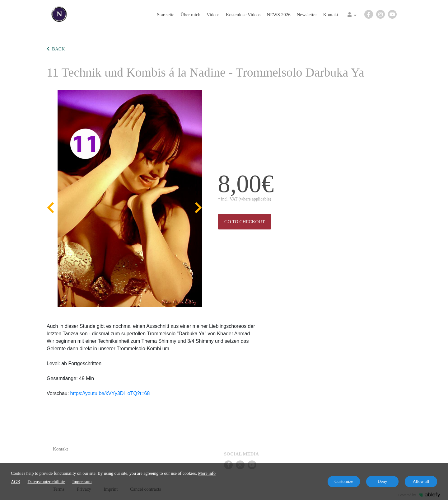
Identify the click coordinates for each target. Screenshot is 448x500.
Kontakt (331, 15)
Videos (213, 15)
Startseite (166, 15)
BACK (56, 49)
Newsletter (307, 15)
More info (207, 473)
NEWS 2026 (278, 15)
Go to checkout (245, 222)
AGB (16, 482)
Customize (344, 481)
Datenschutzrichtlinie (46, 482)
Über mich (190, 15)
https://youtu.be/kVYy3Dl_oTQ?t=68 (110, 393)
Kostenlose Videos (243, 15)
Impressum (82, 482)
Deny (382, 481)
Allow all (421, 481)
